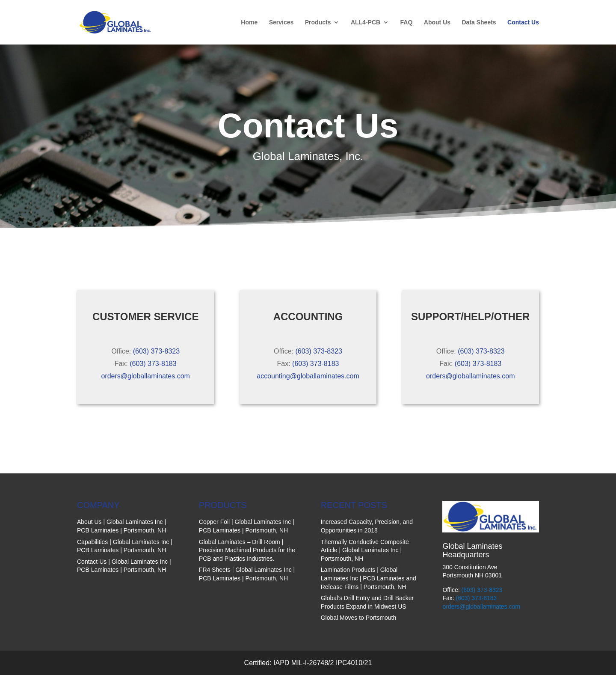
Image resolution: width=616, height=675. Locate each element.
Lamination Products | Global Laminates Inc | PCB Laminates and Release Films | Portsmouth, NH (369, 578)
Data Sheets (479, 22)
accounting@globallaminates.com (308, 376)
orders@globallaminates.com (145, 376)
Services (281, 22)
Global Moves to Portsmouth (359, 618)
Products (318, 22)
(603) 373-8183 (153, 364)
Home (249, 22)
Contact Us (523, 22)
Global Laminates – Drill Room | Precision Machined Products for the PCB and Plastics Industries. (247, 550)
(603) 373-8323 (156, 351)
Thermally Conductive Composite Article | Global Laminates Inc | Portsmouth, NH (365, 550)
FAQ (407, 22)
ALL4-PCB (366, 22)
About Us (437, 22)
